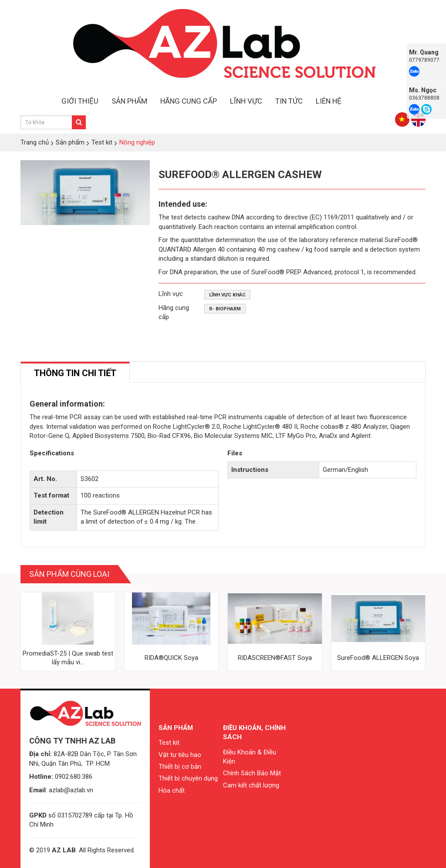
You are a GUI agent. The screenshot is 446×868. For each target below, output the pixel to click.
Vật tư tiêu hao (180, 755)
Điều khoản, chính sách (254, 732)
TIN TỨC (289, 101)
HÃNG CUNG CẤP (189, 101)
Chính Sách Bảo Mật (252, 773)
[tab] (75, 372)
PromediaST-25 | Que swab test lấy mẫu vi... (68, 658)
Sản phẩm (176, 728)
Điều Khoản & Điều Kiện (250, 757)
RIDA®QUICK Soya (171, 658)
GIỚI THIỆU (80, 101)
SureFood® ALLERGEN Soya (378, 658)
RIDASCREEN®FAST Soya (275, 658)
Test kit (169, 743)
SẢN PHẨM (129, 101)
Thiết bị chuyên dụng (188, 778)
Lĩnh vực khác (227, 295)
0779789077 (424, 60)
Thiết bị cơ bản (180, 767)
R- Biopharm (225, 309)
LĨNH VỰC (246, 101)
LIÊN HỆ (329, 101)
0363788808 (424, 98)
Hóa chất (172, 791)
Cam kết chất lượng (251, 785)
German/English (345, 470)
